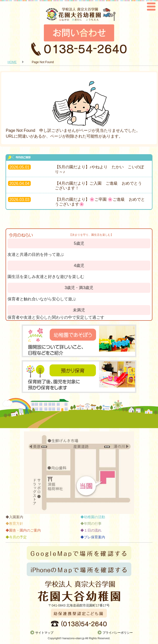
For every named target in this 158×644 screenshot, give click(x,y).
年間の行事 (93, 524)
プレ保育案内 (94, 537)
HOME (12, 62)
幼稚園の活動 (94, 517)
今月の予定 (18, 537)
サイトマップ (44, 633)
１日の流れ (93, 530)
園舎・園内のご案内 (25, 530)
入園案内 (16, 517)
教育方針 (16, 524)
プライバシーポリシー (118, 633)
